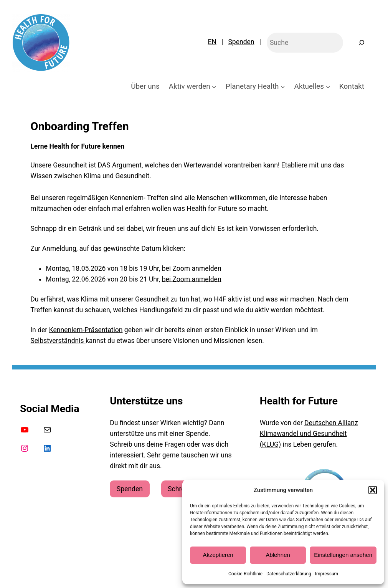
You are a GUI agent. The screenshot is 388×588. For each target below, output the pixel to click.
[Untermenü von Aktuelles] (328, 86)
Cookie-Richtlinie (245, 574)
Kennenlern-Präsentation (86, 330)
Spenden (241, 42)
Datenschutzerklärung (289, 574)
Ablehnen (278, 555)
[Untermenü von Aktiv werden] (214, 86)
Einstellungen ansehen (343, 555)
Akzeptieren (218, 555)
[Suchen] (361, 42)
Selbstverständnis (58, 341)
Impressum (327, 574)
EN (212, 42)
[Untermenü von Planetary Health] (283, 86)
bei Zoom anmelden (192, 268)
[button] (373, 490)
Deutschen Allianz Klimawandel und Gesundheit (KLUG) (309, 434)
